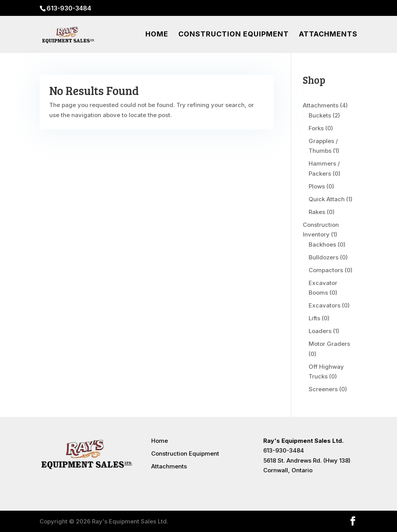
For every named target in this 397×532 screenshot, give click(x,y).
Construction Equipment (234, 35)
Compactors (326, 270)
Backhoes (322, 244)
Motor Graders (329, 344)
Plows (317, 186)
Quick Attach (327, 199)
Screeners (323, 389)
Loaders (320, 331)
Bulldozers (324, 257)
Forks (316, 128)
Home (157, 35)
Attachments (328, 35)
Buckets (320, 115)
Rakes (317, 212)
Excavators (325, 305)
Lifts (314, 318)
